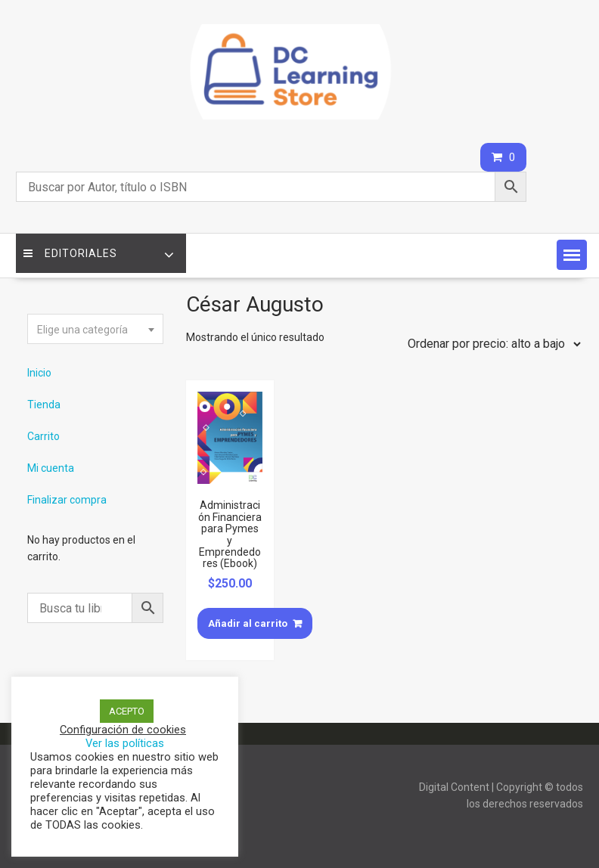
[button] (572, 255)
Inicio (39, 373)
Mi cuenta (51, 468)
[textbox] (95, 330)
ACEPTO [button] (127, 711)
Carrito (43, 436)
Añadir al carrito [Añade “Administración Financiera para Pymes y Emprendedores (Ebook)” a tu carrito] (248, 623)
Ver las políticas (125, 743)
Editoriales (70, 253)
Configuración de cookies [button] (123, 730)
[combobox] (95, 329)
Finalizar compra (67, 500)
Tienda (44, 405)
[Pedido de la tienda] (491, 344)
